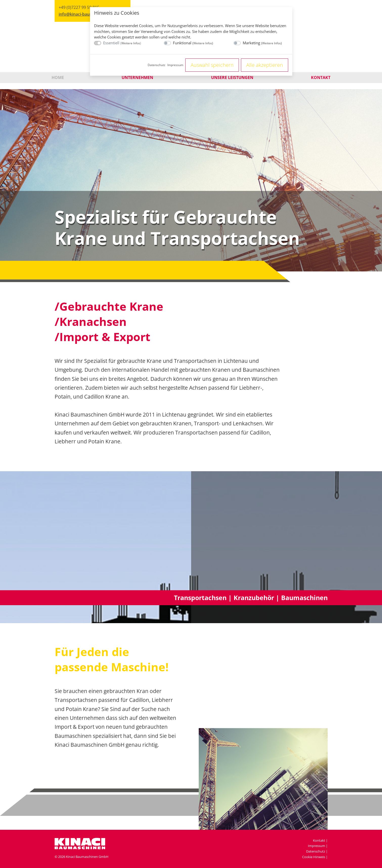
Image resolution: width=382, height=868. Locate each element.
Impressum (175, 65)
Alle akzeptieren (265, 65)
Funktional (193, 43)
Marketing (262, 43)
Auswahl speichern (212, 65)
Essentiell (122, 43)
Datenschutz (156, 65)
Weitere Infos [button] (131, 43)
